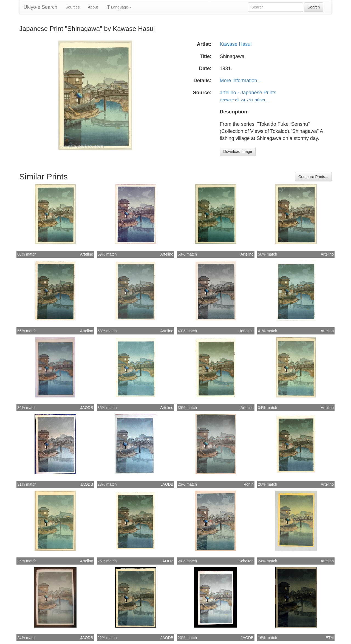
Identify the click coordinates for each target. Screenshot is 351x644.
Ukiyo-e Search (40, 7)
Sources (73, 7)
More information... (240, 81)
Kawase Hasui (236, 44)
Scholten (246, 561)
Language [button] (119, 7)
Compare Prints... (313, 177)
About (93, 7)
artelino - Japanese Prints (248, 93)
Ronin (249, 484)
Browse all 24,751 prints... (244, 100)
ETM (330, 638)
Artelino (87, 254)
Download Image (238, 151)
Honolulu (246, 331)
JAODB (87, 408)
